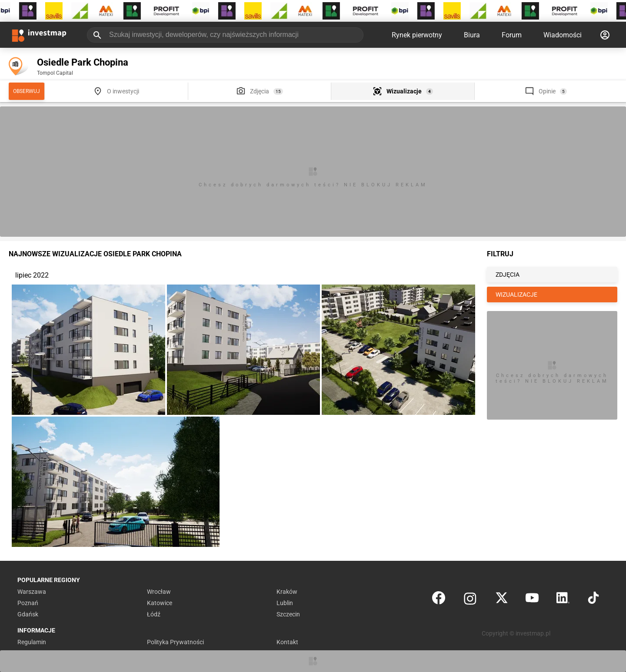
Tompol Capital (55, 73)
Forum (512, 35)
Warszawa (32, 592)
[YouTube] (532, 600)
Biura (472, 35)
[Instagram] (470, 600)
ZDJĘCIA (508, 275)
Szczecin (288, 614)
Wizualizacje (404, 91)
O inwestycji (123, 91)
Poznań (28, 603)
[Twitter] (502, 600)
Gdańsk (28, 614)
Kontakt (287, 642)
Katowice (160, 603)
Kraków (287, 592)
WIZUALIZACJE (516, 295)
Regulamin (32, 642)
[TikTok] (593, 600)
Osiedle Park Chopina (83, 62)
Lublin (285, 603)
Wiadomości (563, 35)
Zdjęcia (260, 91)
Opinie (547, 91)
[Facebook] (439, 600)
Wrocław (159, 592)
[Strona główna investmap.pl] (39, 35)
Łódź (154, 614)
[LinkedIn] (563, 600)
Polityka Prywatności (175, 642)
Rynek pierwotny (417, 35)
